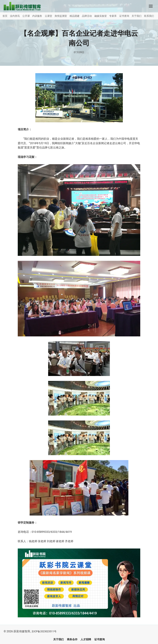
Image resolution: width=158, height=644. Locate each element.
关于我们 (137, 16)
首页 (5, 16)
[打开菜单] (151, 6)
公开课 (26, 16)
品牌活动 (87, 16)
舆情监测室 (61, 16)
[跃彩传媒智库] (22, 6)
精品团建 (75, 16)
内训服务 (37, 16)
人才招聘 (86, 639)
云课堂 (48, 16)
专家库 (113, 16)
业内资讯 (15, 16)
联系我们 (149, 16)
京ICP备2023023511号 (46, 631)
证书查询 (124, 16)
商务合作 (72, 639)
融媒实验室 (101, 16)
